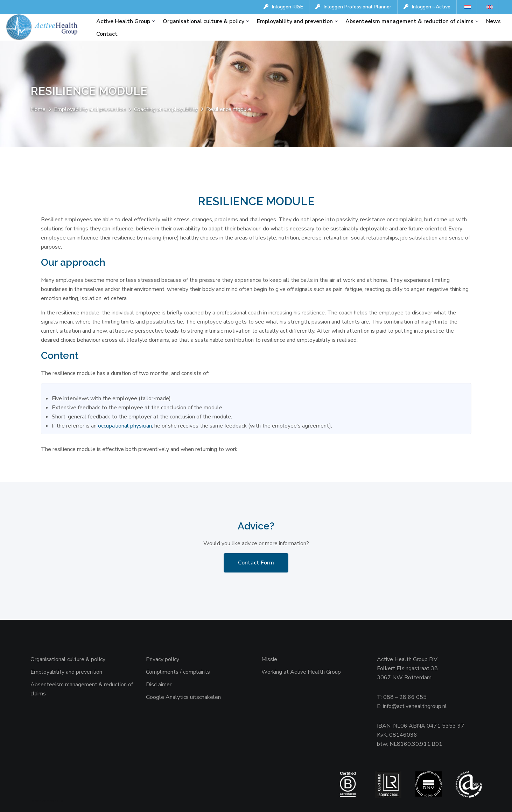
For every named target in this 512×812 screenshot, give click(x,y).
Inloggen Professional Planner (353, 7)
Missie (269, 659)
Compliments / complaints (178, 672)
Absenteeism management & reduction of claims (409, 21)
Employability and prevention (295, 21)
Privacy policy (163, 659)
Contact (107, 34)
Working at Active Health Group (301, 672)
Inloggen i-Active (427, 7)
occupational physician (124, 426)
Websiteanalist (52, 801)
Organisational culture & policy (204, 21)
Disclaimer (159, 685)
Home (38, 109)
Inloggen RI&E (283, 7)
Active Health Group (123, 21)
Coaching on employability (166, 109)
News (493, 21)
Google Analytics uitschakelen (183, 697)
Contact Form (256, 563)
